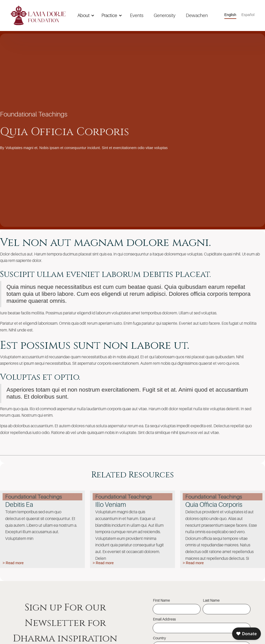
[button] (85, 15)
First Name (161, 600)
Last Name (211, 600)
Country (159, 638)
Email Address (164, 619)
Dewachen (197, 15)
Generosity (165, 15)
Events (137, 15)
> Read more (13, 563)
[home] (38, 15)
